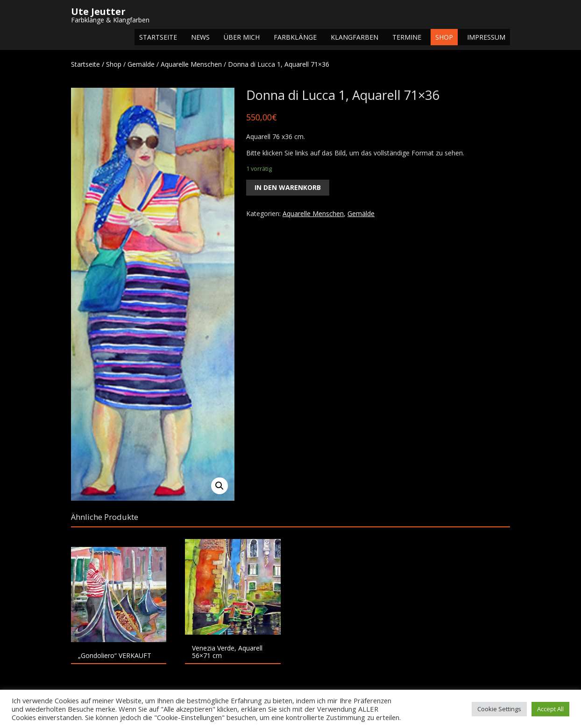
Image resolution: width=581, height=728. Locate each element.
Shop (444, 37)
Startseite (158, 37)
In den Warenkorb (288, 187)
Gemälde (141, 64)
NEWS (200, 37)
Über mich (242, 37)
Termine (407, 37)
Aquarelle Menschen (191, 64)
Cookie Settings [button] (499, 709)
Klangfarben (354, 37)
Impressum (486, 37)
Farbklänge (295, 37)
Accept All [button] (550, 709)
